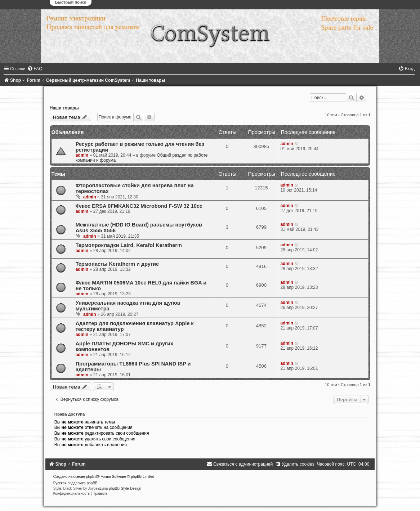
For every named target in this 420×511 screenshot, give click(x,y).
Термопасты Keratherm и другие (117, 264)
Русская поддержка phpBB (75, 483)
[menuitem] (35, 69)
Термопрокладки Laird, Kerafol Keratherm (129, 245)
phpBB (91, 477)
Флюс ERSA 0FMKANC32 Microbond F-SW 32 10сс (139, 206)
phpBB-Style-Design (125, 488)
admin (82, 155)
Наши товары (64, 108)
